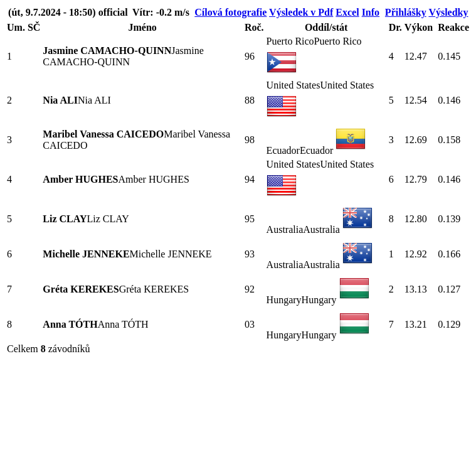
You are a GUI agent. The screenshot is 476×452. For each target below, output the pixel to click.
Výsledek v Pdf (301, 12)
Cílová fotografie (230, 12)
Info (371, 12)
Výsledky (448, 12)
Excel (347, 12)
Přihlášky (406, 12)
